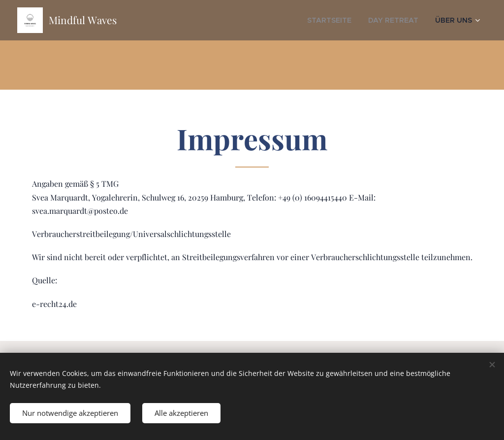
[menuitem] (345, 20)
